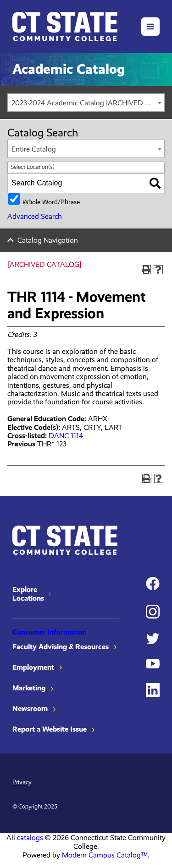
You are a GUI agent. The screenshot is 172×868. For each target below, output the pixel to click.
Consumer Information (49, 632)
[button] (150, 27)
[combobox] (86, 103)
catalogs (30, 838)
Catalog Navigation (48, 240)
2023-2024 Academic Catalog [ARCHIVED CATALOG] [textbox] (88, 103)
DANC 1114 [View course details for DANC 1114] (66, 436)
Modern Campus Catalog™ (105, 855)
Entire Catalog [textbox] (34, 149)
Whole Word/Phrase (51, 201)
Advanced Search (35, 216)
